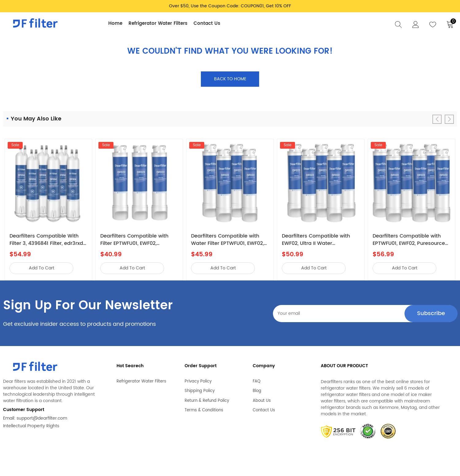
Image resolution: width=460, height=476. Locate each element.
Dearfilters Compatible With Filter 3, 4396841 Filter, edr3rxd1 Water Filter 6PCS (47, 240)
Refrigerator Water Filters (158, 23)
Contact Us (207, 23)
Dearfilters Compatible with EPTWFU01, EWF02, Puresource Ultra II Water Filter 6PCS (409, 240)
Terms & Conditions (204, 409)
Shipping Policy (200, 389)
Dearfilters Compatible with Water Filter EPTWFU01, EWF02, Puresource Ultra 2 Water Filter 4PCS (229, 240)
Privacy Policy (198, 380)
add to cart (42, 268)
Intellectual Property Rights (31, 426)
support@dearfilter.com (42, 418)
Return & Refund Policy (207, 399)
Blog (257, 389)
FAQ (257, 380)
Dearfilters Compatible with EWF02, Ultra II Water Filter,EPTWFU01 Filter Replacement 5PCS (316, 240)
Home (115, 23)
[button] (449, 119)
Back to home (230, 79)
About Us (262, 399)
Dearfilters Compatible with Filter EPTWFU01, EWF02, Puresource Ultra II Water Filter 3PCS (138, 240)
